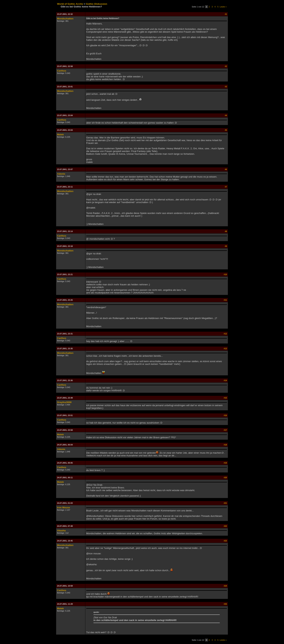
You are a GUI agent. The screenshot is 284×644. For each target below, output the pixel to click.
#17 (225, 430)
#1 (226, 14)
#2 (226, 66)
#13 (225, 349)
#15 (225, 398)
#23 (225, 541)
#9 (226, 246)
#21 (225, 503)
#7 (226, 187)
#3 (226, 87)
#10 (225, 274)
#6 (226, 169)
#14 (225, 380)
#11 (225, 300)
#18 (225, 445)
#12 (225, 334)
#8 (226, 231)
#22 (225, 526)
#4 (226, 115)
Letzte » (223, 7)
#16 (225, 415)
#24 (225, 586)
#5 (226, 130)
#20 (225, 478)
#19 (225, 463)
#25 (225, 604)
